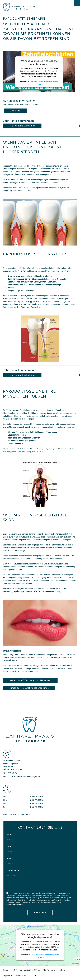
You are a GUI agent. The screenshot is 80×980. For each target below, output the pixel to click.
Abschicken (40, 912)
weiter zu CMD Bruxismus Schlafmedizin (30, 680)
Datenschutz (22, 976)
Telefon (10, 858)
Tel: (12, 769)
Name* (10, 835)
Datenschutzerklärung (15, 905)
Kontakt (34, 976)
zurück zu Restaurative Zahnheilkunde (29, 688)
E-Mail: (21, 776)
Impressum (8, 976)
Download (15, 111)
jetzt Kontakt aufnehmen (22, 126)
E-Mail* (10, 846)
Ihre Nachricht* (13, 870)
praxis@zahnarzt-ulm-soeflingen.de (49, 900)
